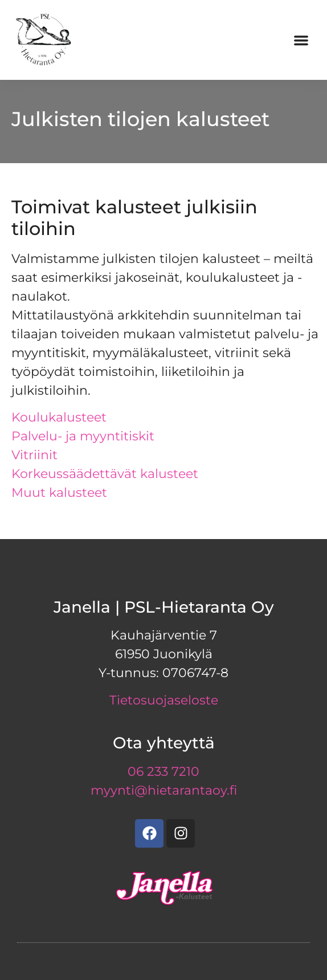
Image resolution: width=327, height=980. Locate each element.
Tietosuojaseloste (164, 700)
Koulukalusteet (59, 417)
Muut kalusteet (59, 493)
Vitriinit (34, 455)
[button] (301, 40)
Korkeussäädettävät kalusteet (105, 474)
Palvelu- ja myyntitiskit (83, 436)
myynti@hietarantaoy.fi (164, 790)
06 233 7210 (163, 772)
